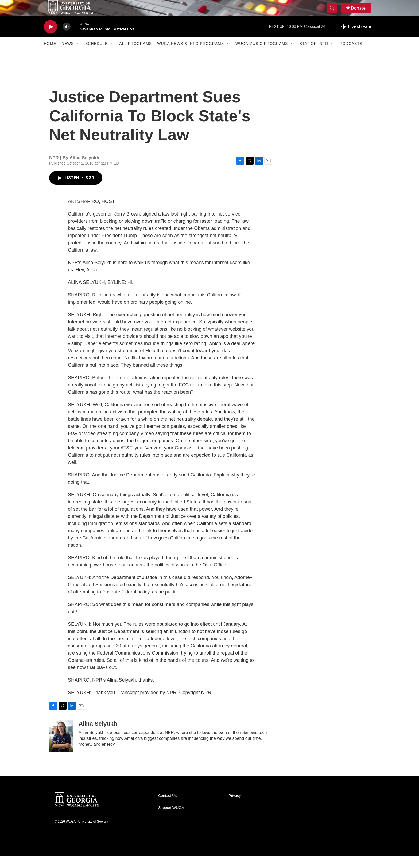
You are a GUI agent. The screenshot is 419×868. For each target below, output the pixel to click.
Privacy (235, 808)
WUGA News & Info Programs (191, 56)
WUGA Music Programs (262, 56)
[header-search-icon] (335, 14)
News (68, 56)
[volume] (67, 39)
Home (50, 56)
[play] (51, 39)
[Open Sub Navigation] (78, 56)
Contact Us (167, 808)
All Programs (135, 56)
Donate (362, 14)
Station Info (314, 56)
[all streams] (356, 39)
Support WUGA (171, 820)
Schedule (96, 56)
